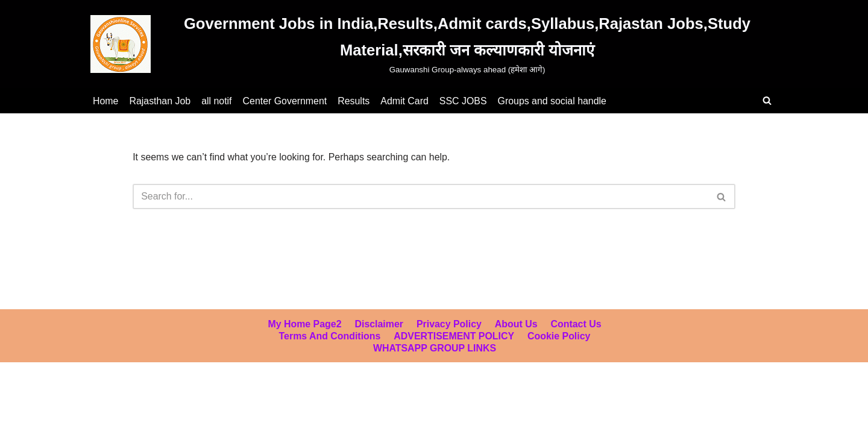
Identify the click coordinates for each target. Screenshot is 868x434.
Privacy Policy (449, 354)
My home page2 (304, 354)
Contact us (576, 354)
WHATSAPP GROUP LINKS (434, 379)
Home (106, 101)
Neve (20, 419)
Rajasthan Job (160, 101)
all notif (217, 101)
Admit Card (406, 101)
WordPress (117, 419)
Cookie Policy (560, 366)
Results (355, 101)
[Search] (767, 100)
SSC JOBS (465, 101)
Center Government (286, 101)
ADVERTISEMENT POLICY (454, 366)
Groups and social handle (554, 101)
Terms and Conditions (329, 366)
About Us (516, 354)
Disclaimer (379, 354)
